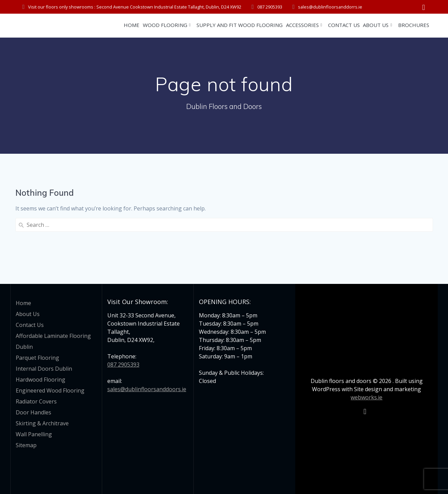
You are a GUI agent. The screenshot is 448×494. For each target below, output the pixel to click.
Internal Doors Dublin (44, 369)
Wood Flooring (165, 25)
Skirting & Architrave (42, 423)
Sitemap (26, 445)
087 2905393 (123, 365)
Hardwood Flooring (40, 380)
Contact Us (344, 25)
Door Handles (33, 412)
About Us (376, 25)
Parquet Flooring (37, 358)
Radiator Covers (36, 401)
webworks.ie (366, 397)
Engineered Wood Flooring (50, 390)
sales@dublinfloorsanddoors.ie (147, 389)
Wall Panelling (34, 434)
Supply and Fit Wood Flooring (240, 25)
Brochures (414, 25)
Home (132, 25)
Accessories (302, 25)
